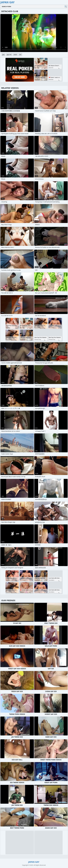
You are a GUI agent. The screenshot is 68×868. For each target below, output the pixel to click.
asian (15, 55)
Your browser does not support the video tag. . (34, 33)
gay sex (9, 55)
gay (3, 55)
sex (20, 55)
